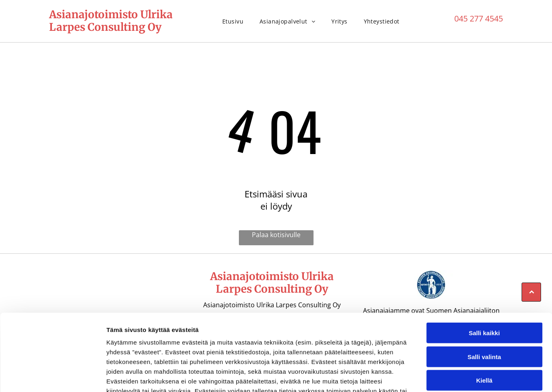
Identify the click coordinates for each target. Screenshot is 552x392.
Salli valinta (484, 299)
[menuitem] (233, 21)
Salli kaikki (484, 276)
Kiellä (484, 323)
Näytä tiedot (434, 376)
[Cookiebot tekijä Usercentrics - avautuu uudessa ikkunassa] (53, 376)
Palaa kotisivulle (276, 235)
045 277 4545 (479, 18)
